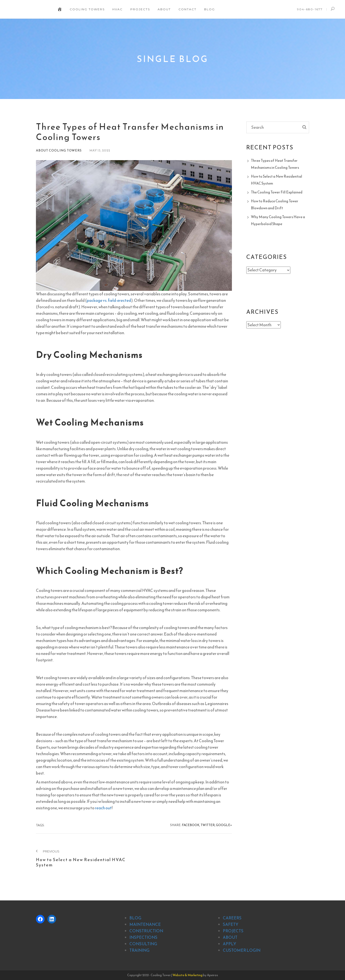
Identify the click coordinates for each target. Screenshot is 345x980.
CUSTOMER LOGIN (242, 950)
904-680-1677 (310, 9)
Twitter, (208, 825)
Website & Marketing (187, 975)
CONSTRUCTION (146, 931)
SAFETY (231, 924)
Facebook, (191, 825)
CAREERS (232, 918)
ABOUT (230, 937)
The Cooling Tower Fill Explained (277, 192)
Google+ (224, 825)
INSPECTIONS (143, 937)
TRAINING (139, 950)
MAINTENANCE (145, 924)
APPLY (230, 944)
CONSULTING (143, 944)
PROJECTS (233, 931)
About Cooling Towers (59, 150)
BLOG (135, 918)
